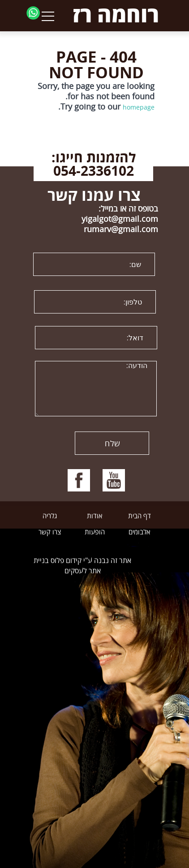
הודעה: (96, 389)
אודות (94, 516)
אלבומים (139, 532)
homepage (139, 107)
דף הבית (140, 516)
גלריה (50, 516)
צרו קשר (50, 532)
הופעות (95, 532)
